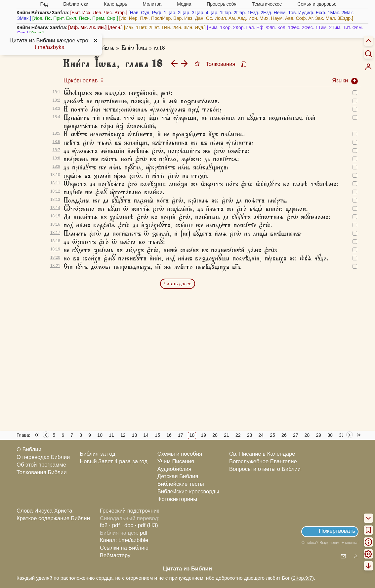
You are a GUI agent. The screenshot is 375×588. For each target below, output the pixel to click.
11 (111, 435)
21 (227, 435)
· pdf (114, 525)
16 (169, 435)
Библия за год (98, 454)
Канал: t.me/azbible (124, 540)
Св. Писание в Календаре (262, 454)
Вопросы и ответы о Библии (265, 469)
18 (192, 435)
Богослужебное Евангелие (263, 461)
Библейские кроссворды (188, 492)
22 (238, 435)
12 (123, 435)
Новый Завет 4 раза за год (114, 461)
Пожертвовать (337, 531)
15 (157, 435)
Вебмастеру (115, 555)
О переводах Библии (43, 457)
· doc (127, 525)
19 (204, 435)
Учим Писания (176, 461)
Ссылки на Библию (124, 548)
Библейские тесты (181, 484)
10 (100, 435)
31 (342, 435)
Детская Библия (178, 476)
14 (146, 435)
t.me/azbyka (50, 47)
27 (296, 435)
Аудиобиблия (174, 469)
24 (261, 435)
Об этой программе (41, 465)
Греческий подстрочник (129, 511)
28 (307, 435)
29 (319, 435)
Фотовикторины (177, 499)
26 (284, 435)
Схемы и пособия (180, 454)
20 (215, 435)
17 (181, 435)
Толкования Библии (42, 472)
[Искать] (368, 53)
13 (135, 435)
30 (330, 435)
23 (250, 435)
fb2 (104, 525)
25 (272, 435)
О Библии (29, 450)
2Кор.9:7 (302, 578)
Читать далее (178, 284)
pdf (144, 533)
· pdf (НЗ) (146, 525)
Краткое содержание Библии (53, 518)
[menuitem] (368, 67)
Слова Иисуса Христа (44, 511)
